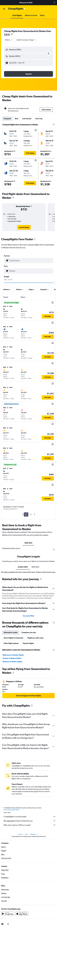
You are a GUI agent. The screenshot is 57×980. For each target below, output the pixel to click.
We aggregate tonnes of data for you (30, 821)
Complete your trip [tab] (29, 632)
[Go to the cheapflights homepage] (17, 9)
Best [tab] (17, 119)
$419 (7, 34)
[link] (24, 227)
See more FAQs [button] (28, 616)
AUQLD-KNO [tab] (23, 567)
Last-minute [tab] (27, 119)
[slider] (54, 283)
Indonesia (33, 834)
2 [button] (31, 514)
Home (20, 834)
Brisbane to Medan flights (12, 662)
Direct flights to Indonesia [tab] (13, 638)
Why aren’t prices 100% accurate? (30, 825)
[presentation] (12, 34)
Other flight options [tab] (11, 643)
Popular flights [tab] (28, 643)
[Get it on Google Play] (8, 914)
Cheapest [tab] (7, 119)
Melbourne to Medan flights (13, 655)
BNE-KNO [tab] (28, 543)
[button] (54, 3)
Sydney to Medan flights (12, 658)
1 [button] (26, 514)
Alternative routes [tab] (11, 632)
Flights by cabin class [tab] (35, 638)
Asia (26, 834)
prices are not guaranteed (11, 810)
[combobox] (9, 40)
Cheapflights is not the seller (30, 817)
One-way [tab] (39, 119)
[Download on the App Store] (22, 914)
